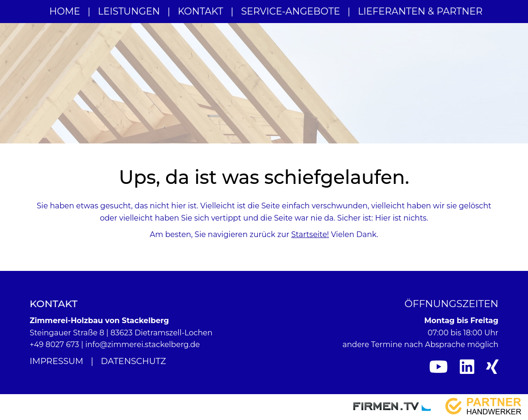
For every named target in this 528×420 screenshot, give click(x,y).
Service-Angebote (290, 11)
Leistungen (129, 11)
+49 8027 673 (54, 345)
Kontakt (201, 11)
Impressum (56, 361)
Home (65, 11)
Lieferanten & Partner (420, 11)
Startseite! (310, 234)
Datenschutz (133, 361)
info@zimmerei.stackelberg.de (143, 345)
